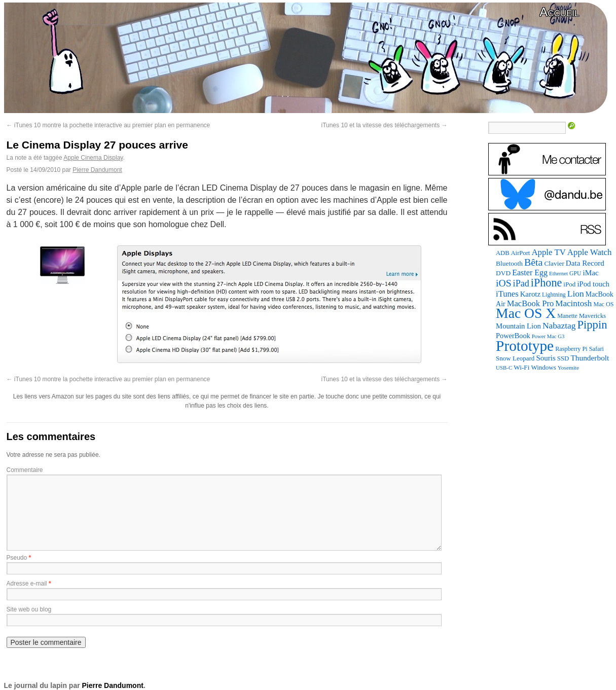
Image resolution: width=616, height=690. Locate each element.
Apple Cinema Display (93, 158)
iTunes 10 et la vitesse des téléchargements (384, 125)
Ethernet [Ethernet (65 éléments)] (558, 273)
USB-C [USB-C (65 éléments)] (504, 368)
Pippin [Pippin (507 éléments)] (592, 325)
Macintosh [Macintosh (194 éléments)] (573, 303)
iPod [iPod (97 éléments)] (569, 284)
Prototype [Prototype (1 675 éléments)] (525, 346)
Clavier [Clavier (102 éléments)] (554, 263)
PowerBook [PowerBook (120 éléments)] (513, 336)
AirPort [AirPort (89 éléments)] (521, 253)
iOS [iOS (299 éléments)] (504, 283)
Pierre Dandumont (97, 170)
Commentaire (25, 470)
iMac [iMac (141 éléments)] (590, 273)
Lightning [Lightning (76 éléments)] (554, 295)
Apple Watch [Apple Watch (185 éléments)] (590, 252)
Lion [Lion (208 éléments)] (576, 294)
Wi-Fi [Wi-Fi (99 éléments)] (521, 367)
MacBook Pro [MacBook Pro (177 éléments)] (531, 303)
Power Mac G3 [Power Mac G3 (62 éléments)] (548, 336)
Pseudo (17, 558)
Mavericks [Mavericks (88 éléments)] (592, 316)
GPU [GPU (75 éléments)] (575, 274)
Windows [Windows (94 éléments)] (543, 367)
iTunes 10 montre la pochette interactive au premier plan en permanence (108, 125)
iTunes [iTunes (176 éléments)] (507, 294)
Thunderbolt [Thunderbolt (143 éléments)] (590, 358)
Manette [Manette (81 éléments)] (567, 316)
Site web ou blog (29, 609)
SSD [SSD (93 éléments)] (563, 358)
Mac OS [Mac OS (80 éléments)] (603, 304)
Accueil (559, 12)
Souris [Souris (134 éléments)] (546, 358)
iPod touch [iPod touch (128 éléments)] (593, 284)
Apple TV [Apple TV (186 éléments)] (548, 252)
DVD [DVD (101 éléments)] (503, 273)
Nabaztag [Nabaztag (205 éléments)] (559, 326)
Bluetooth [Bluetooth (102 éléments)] (509, 263)
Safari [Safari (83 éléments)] (596, 349)
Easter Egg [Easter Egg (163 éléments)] (530, 273)
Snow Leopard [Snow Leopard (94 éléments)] (515, 358)
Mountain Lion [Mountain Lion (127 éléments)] (518, 326)
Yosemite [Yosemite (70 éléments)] (568, 368)
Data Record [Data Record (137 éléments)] (585, 263)
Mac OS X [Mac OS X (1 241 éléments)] (526, 313)
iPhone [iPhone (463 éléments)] (546, 283)
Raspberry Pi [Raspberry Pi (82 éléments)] (571, 349)
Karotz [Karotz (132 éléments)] (530, 294)
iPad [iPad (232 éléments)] (521, 283)
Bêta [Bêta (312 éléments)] (533, 262)
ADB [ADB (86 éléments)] (502, 253)
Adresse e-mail (27, 584)
